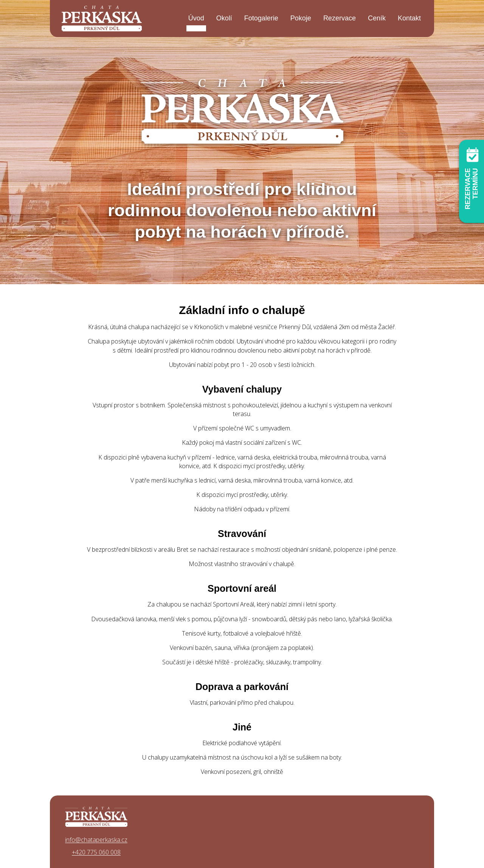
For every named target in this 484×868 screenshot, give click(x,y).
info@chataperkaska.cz (96, 840)
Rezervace (340, 18)
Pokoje (301, 18)
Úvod (196, 18)
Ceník (377, 18)
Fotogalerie (261, 18)
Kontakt (409, 18)
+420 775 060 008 (96, 852)
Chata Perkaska (102, 19)
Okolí (224, 18)
